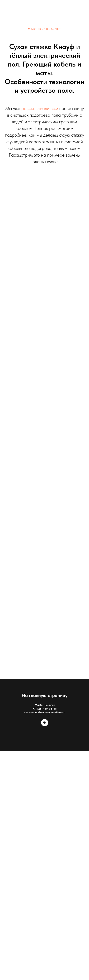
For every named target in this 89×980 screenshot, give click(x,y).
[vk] (45, 725)
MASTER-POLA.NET (45, 29)
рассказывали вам (39, 108)
